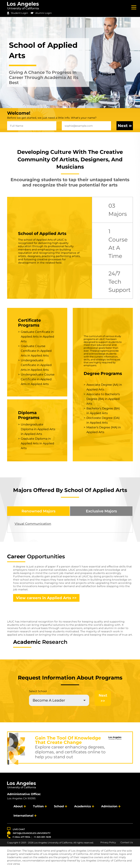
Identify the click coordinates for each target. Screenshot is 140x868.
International (23, 816)
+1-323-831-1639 (42, 837)
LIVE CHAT (16, 829)
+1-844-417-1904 (19, 837)
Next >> (103, 698)
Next (125, 126)
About (18, 806)
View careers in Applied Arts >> (46, 598)
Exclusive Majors (101, 511)
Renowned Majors (38, 511)
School (59, 806)
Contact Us (127, 842)
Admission (109, 806)
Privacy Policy (108, 842)
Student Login (18, 13)
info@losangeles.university (29, 833)
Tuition (38, 806)
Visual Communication (33, 524)
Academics (83, 806)
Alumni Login (41, 13)
